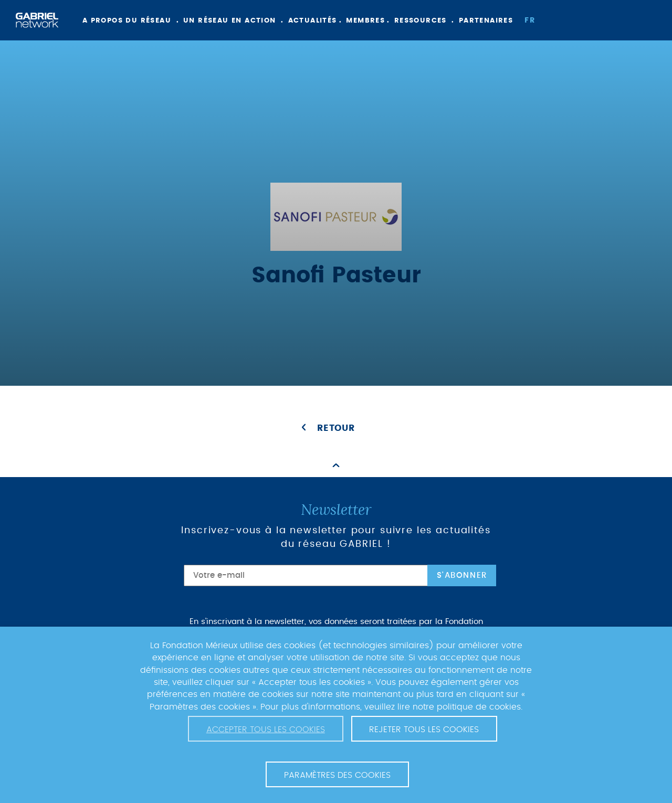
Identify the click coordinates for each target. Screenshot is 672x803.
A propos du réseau (127, 21)
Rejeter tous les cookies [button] (424, 730)
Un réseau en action (230, 21)
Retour (336, 428)
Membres (365, 21)
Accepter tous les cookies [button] (266, 730)
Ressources (421, 21)
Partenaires (486, 21)
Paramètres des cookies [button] (337, 775)
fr (530, 20)
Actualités (313, 21)
